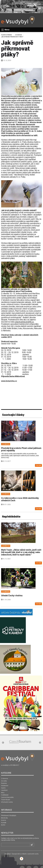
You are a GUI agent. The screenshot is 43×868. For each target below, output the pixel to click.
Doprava (4, 783)
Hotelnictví (5, 786)
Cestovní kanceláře (7, 797)
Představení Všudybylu (9, 815)
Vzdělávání (5, 795)
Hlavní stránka (6, 35)
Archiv (3, 825)
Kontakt (4, 823)
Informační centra (7, 802)
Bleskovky (4, 818)
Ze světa (4, 781)
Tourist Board (6, 800)
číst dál (38, 465)
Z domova (18, 35)
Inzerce (4, 820)
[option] (20, 742)
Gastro (3, 788)
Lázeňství (4, 790)
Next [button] (40, 743)
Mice (3, 793)
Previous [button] (3, 743)
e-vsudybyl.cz (6, 765)
